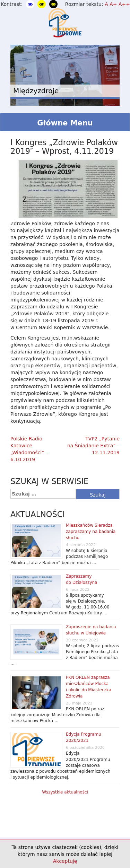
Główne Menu (65, 123)
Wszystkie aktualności (65, 792)
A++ (124, 4)
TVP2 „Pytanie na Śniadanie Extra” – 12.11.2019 (93, 446)
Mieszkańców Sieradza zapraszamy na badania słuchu (91, 532)
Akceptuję (65, 861)
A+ (113, 4)
